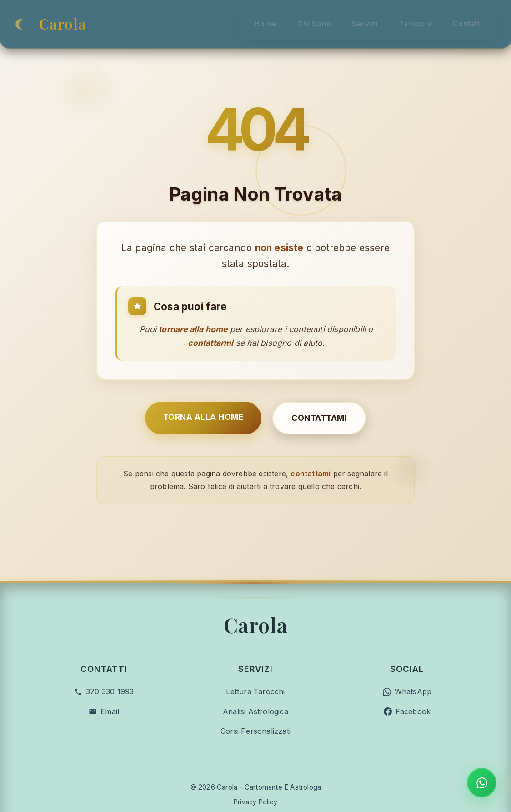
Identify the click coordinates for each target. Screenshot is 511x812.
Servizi (356, 18)
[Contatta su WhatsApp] (482, 783)
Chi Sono (296, 18)
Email (110, 665)
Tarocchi (414, 18)
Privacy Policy (255, 756)
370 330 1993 (110, 646)
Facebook (413, 665)
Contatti (474, 18)
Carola (63, 18)
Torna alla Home (203, 394)
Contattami (319, 395)
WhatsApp (413, 646)
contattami (311, 451)
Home (239, 18)
